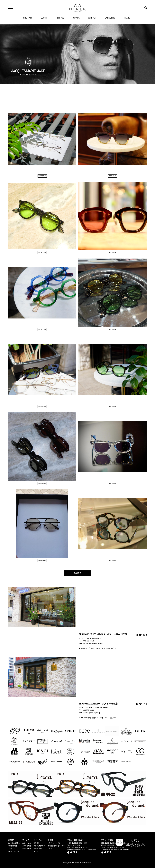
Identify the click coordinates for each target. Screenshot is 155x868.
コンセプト (11, 849)
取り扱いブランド (13, 851)
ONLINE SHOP (110, 18)
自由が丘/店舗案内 (14, 843)
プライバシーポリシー (55, 843)
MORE (78, 573)
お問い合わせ (27, 849)
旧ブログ (36, 851)
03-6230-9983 (88, 710)
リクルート (51, 849)
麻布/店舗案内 (12, 846)
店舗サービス (27, 843)
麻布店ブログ (38, 849)
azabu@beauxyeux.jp (92, 713)
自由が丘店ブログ (39, 846)
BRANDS (76, 18)
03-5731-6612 (88, 641)
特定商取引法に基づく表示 (56, 846)
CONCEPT (45, 18)
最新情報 (36, 843)
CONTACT (92, 18)
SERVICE (61, 18)
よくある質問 (27, 846)
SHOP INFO (28, 18)
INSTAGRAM (42, 176)
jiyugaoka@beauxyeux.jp (93, 643)
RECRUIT (128, 18)
